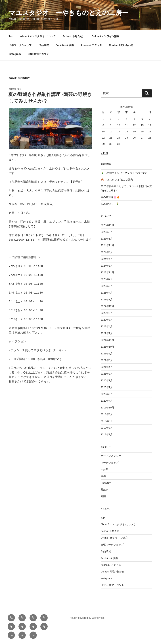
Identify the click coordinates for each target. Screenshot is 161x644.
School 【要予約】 (74, 36)
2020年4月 (107, 401)
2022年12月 (107, 306)
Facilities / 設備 (65, 45)
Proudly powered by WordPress (87, 618)
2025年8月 (107, 232)
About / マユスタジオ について (38, 36)
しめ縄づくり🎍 (110, 204)
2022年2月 (107, 333)
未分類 (104, 469)
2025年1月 (107, 239)
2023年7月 (107, 279)
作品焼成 (44, 45)
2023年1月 (107, 300)
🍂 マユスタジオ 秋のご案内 (117, 180)
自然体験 (106, 483)
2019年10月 (107, 408)
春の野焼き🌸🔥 (110, 197)
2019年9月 (107, 414)
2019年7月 (107, 428)
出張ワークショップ (20, 45)
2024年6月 (107, 259)
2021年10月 (107, 347)
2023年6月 (107, 286)
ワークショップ (110, 463)
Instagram (15, 54)
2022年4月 (107, 326)
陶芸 (103, 496)
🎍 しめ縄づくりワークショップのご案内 (124, 173)
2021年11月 (107, 340)
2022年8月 (107, 313)
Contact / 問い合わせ (121, 45)
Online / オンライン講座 (105, 36)
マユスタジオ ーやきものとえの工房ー (69, 13)
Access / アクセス (91, 45)
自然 (103, 476)
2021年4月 (107, 367)
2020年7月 (107, 387)
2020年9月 (107, 380)
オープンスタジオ (111, 456)
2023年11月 (107, 272)
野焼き (104, 490)
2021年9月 (107, 354)
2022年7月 (107, 320)
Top (11, 36)
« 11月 (104, 153)
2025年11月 (107, 225)
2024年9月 (107, 252)
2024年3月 (107, 266)
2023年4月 (107, 293)
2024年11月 (107, 245)
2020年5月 (107, 394)
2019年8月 (107, 421)
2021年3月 (107, 374)
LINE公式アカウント (40, 54)
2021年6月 (107, 360)
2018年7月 (107, 434)
